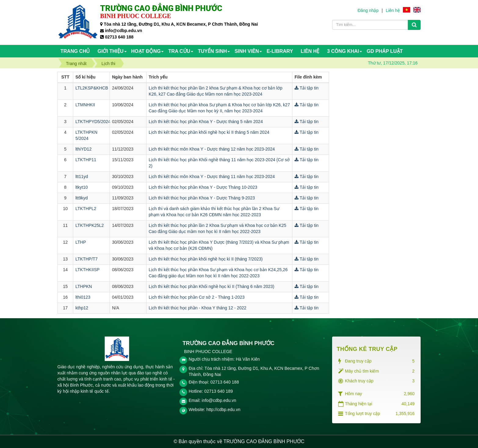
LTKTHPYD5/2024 (93, 122)
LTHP (81, 242)
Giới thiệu (110, 51)
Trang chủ (75, 51)
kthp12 (82, 308)
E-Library (280, 51)
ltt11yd (82, 177)
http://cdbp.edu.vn (223, 410)
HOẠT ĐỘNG (146, 51)
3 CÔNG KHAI (343, 51)
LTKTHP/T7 (87, 259)
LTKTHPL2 (86, 209)
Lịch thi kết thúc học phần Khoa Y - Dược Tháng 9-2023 (202, 198)
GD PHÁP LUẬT (385, 51)
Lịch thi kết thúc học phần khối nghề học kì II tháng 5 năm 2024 (209, 132)
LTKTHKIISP (87, 270)
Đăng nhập (368, 10)
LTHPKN (84, 286)
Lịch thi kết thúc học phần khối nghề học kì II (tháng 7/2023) (206, 259)
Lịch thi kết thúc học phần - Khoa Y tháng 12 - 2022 (197, 308)
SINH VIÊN (247, 51)
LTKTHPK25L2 (90, 225)
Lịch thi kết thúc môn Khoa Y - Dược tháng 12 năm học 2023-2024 (212, 149)
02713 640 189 (218, 391)
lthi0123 (83, 297)
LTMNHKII (85, 105)
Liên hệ (393, 10)
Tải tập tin (307, 88)
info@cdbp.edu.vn (219, 400)
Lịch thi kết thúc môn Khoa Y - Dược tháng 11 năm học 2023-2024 (212, 177)
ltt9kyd (81, 198)
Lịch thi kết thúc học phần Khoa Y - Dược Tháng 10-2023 (203, 187)
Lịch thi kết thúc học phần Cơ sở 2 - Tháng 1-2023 (197, 297)
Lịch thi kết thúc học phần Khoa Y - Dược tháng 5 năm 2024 (206, 122)
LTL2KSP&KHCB (92, 88)
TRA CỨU (179, 51)
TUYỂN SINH (212, 51)
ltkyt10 (81, 187)
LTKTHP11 (86, 160)
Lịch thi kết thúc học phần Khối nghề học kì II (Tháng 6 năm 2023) (212, 286)
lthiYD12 (83, 149)
